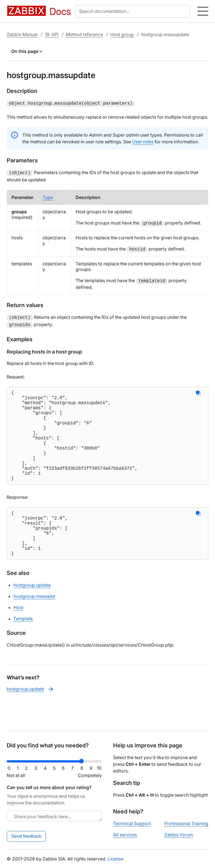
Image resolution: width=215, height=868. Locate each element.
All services (125, 835)
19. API (52, 34)
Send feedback (26, 836)
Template (23, 647)
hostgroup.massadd (34, 624)
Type (48, 196)
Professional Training (186, 823)
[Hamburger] (203, 11)
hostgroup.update (32, 613)
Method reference (84, 34)
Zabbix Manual (22, 34)
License (115, 859)
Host (18, 635)
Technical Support (132, 823)
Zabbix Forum (179, 835)
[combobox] (134, 11)
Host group (122, 34)
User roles (143, 141)
